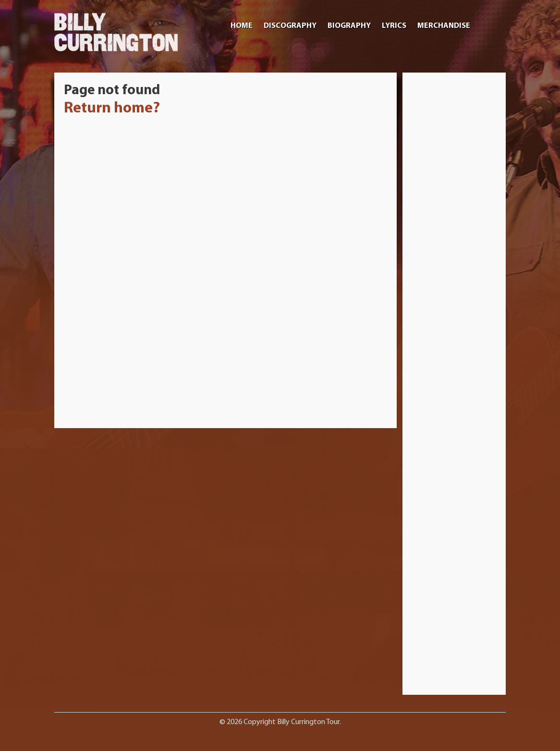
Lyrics (394, 26)
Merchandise (444, 26)
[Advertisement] (454, 226)
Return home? (112, 109)
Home (242, 26)
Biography (349, 26)
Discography (290, 26)
